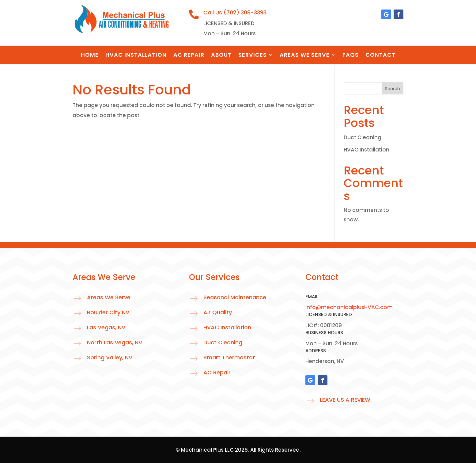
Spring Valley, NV (110, 357)
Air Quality (218, 312)
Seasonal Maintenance (235, 297)
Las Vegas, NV (106, 327)
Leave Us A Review (345, 400)
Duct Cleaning (363, 137)
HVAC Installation (136, 56)
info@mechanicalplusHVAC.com (349, 307)
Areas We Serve (305, 56)
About (221, 56)
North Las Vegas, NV (115, 342)
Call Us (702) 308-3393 (235, 12)
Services (253, 56)
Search (393, 89)
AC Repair (189, 56)
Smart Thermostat (229, 357)
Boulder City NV (108, 312)
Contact (380, 56)
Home (90, 56)
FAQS (351, 56)
